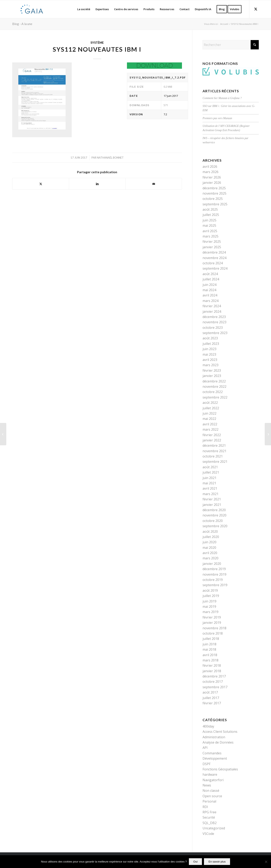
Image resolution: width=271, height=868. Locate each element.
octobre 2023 (213, 328)
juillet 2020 (211, 537)
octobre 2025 (213, 199)
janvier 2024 (212, 311)
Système (97, 43)
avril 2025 (210, 231)
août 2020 (210, 531)
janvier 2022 (212, 440)
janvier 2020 (212, 564)
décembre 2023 (214, 317)
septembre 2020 (215, 526)
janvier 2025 (212, 247)
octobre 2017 (213, 682)
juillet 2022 (211, 408)
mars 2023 (210, 365)
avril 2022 (210, 424)
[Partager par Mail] (154, 184)
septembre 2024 (215, 268)
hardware (210, 774)
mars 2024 (210, 301)
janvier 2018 (212, 671)
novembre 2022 (214, 387)
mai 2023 (209, 354)
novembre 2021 (214, 451)
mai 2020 (209, 548)
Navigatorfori (213, 780)
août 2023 (210, 338)
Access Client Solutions (220, 732)
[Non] (266, 862)
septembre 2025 (215, 204)
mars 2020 (210, 558)
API (205, 748)
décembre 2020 (214, 510)
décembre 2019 (214, 569)
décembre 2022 (214, 381)
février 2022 (212, 435)
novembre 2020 (214, 515)
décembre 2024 (214, 252)
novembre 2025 (214, 193)
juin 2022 (209, 413)
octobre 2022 (213, 392)
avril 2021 (210, 488)
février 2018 (212, 665)
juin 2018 (209, 644)
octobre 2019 (213, 580)
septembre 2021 (215, 462)
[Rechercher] (231, 45)
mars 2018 (210, 660)
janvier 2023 (212, 376)
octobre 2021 (213, 456)
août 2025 (210, 209)
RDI (205, 807)
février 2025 (212, 242)
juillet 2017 (211, 698)
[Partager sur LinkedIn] (97, 184)
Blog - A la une (22, 24)
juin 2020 (209, 542)
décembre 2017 (214, 676)
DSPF (207, 764)
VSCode (208, 834)
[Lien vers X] (256, 9)
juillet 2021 (211, 472)
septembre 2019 (215, 585)
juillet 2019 (211, 596)
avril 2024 (210, 295)
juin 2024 (209, 285)
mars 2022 (210, 429)
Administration (214, 737)
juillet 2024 (211, 279)
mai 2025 (209, 225)
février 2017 (212, 703)
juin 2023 (209, 349)
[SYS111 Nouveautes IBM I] (3, 434)
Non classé (211, 791)
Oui (196, 862)
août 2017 (210, 692)
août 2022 (210, 403)
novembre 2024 (214, 258)
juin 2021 (209, 478)
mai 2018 (209, 649)
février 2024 (212, 306)
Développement (215, 758)
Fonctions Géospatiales (220, 769)
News (207, 785)
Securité (209, 817)
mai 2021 (209, 483)
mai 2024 (209, 290)
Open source (212, 796)
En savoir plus (217, 862)
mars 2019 (210, 612)
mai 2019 (209, 607)
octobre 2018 (213, 633)
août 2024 (210, 274)
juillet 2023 (211, 344)
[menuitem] (84, 9)
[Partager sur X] (41, 184)
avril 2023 (210, 360)
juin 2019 (209, 601)
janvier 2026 (212, 183)
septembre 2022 (215, 397)
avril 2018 (210, 655)
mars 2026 (210, 172)
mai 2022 (209, 419)
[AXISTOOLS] (268, 434)
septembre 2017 (215, 687)
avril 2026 (210, 167)
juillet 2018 (211, 639)
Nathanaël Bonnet (110, 158)
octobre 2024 (213, 263)
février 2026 (212, 177)
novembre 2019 (214, 574)
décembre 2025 (214, 188)
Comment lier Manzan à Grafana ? (222, 98)
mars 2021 (210, 494)
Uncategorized (214, 828)
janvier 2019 (212, 623)
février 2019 (212, 617)
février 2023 (212, 370)
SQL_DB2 (210, 823)
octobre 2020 (213, 521)
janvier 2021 (212, 505)
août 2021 (210, 467)
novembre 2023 (214, 322)
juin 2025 (209, 220)
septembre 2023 (215, 333)
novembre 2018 (214, 628)
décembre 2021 (214, 445)
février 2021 (212, 499)
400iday (208, 726)
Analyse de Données (218, 742)
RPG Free (209, 812)
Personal (209, 801)
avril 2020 (210, 553)
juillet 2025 (211, 215)
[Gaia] (32, 9)
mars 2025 (210, 236)
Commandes (212, 753)
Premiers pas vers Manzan (217, 118)
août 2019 (210, 590)
